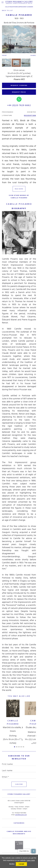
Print (5, 55)
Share (33, 55)
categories (19, 823)
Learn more (31, 860)
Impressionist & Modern (26, 7)
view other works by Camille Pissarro (19, 197)
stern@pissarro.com (21, 815)
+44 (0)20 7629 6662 (19, 105)
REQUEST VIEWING (19, 85)
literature (7, 115)
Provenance (8, 112)
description (30, 115)
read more (19, 189)
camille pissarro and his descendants (19, 833)
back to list (8, 10)
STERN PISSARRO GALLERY (19, 794)
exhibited (32, 112)
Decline (12, 864)
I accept (21, 864)
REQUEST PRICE (19, 92)
